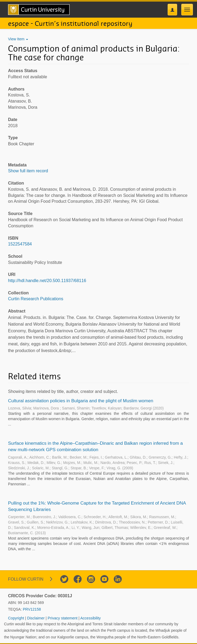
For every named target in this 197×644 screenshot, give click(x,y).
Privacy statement (63, 618)
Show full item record (28, 171)
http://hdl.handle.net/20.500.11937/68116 (47, 281)
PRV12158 (32, 609)
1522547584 (20, 244)
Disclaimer (36, 618)
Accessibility (90, 618)
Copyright (17, 618)
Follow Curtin (26, 579)
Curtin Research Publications (36, 299)
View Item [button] (18, 39)
